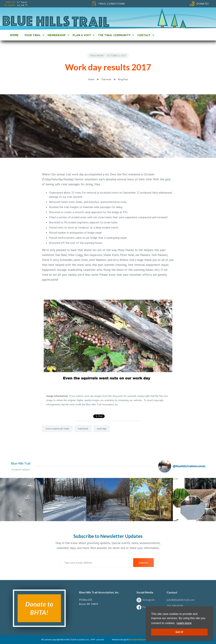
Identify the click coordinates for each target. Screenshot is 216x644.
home (14, 35)
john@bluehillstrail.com (180, 602)
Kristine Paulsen (138, 640)
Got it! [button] (179, 632)
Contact (172, 595)
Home (91, 79)
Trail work (97, 56)
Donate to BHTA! (39, 611)
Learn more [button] (184, 623)
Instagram (149, 602)
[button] (34, 35)
